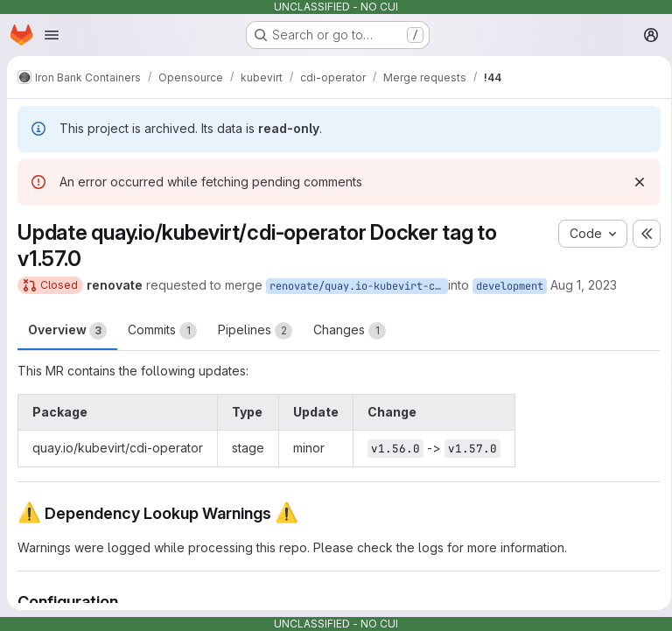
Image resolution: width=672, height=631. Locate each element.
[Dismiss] (633, 182)
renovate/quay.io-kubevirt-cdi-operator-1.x (359, 286)
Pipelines (255, 331)
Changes (350, 331)
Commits (162, 331)
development (510, 286)
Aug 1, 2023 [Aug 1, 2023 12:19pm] (584, 285)
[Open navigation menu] (52, 35)
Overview (67, 331)
